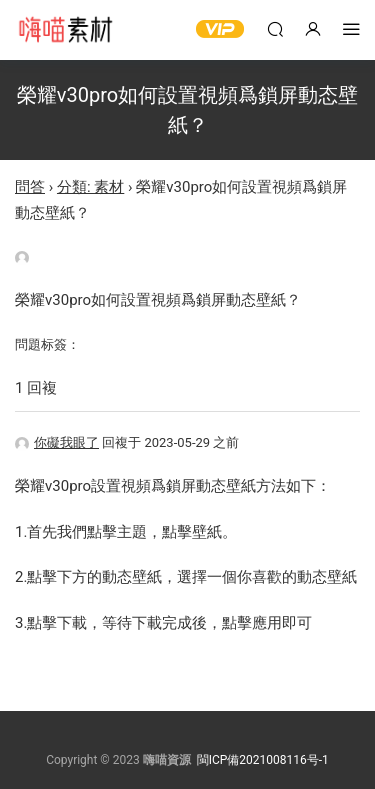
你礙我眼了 (57, 442)
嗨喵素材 (65, 30)
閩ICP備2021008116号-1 (263, 760)
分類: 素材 (90, 187)
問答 (30, 187)
